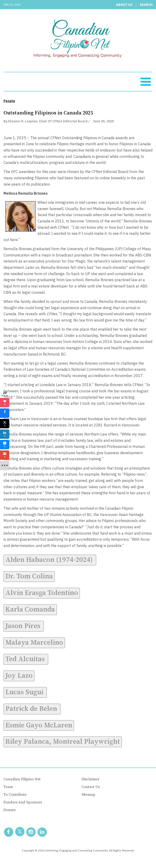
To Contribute (15, 795)
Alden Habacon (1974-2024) (50, 560)
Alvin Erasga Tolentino (42, 593)
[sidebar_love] (5, 403)
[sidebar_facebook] (5, 413)
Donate (10, 810)
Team (8, 787)
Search (146, 5)
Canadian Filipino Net (22, 779)
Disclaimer (90, 779)
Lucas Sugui (25, 692)
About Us (124, 5)
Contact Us (91, 787)
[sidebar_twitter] (5, 424)
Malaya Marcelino (34, 643)
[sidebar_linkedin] (5, 434)
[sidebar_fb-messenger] (5, 445)
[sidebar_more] (5, 466)
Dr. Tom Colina (29, 576)
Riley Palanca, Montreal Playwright (63, 742)
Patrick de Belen (32, 709)
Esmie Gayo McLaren (39, 725)
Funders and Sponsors (23, 802)
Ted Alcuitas (26, 659)
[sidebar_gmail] (5, 455)
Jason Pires (24, 626)
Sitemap (88, 795)
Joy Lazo (19, 676)
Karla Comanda (30, 609)
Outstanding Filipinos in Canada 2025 (48, 113)
